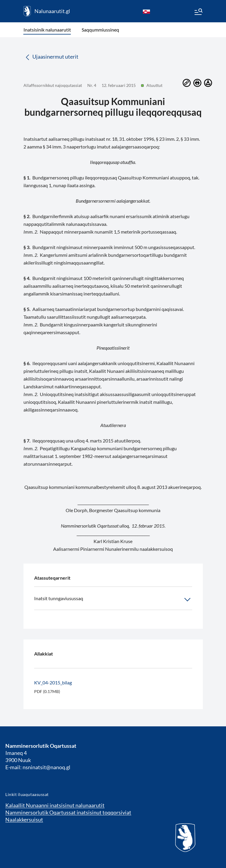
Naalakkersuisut (24, 819)
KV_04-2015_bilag (53, 682)
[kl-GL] (146, 11)
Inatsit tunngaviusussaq (113, 600)
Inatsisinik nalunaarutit (47, 30)
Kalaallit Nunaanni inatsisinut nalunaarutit (55, 805)
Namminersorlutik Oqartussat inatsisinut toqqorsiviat (68, 812)
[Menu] (198, 12)
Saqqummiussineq (100, 30)
